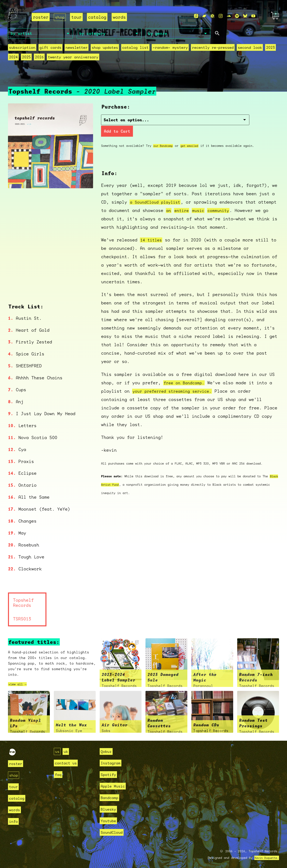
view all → (19, 681)
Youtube (110, 818)
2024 (13, 58)
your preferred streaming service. (175, 381)
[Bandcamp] (204, 16)
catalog (98, 17)
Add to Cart (210, 121)
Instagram (112, 760)
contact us (68, 760)
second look (250, 48)
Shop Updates (105, 48)
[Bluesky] (245, 16)
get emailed (193, 136)
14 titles (152, 230)
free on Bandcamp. (186, 373)
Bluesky (110, 807)
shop (60, 17)
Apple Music (115, 783)
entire (203, 201)
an (190, 201)
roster (41, 17)
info (14, 819)
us (58, 749)
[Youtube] (253, 16)
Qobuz (107, 749)
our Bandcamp (164, 136)
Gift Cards (50, 48)
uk (67, 749)
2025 (26, 58)
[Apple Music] (196, 16)
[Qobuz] (212, 16)
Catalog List (135, 48)
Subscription (22, 48)
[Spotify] (237, 16)
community (242, 201)
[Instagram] (221, 16)
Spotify (110, 772)
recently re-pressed (213, 48)
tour (77, 17)
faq (59, 772)
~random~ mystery (170, 48)
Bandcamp (111, 795)
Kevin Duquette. (265, 855)
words (120, 17)
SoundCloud (114, 830)
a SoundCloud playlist (157, 192)
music (221, 201)
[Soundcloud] (229, 16)
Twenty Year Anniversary (73, 58)
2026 (39, 58)
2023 (270, 48)
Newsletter (77, 48)
